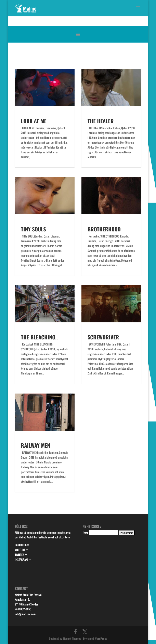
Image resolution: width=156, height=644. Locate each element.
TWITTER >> (21, 555)
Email (86, 533)
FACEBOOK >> (22, 545)
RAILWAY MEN (36, 445)
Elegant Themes (72, 638)
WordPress (101, 638)
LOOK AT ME (34, 121)
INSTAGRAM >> (23, 559)
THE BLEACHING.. (39, 337)
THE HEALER (101, 121)
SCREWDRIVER (103, 337)
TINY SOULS (33, 229)
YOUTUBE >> (21, 550)
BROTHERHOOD (104, 229)
